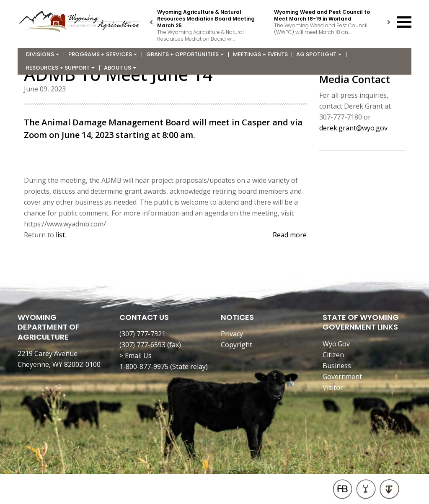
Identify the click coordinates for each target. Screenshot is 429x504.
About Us (120, 68)
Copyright (236, 345)
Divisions (43, 54)
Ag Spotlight (319, 54)
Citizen (333, 355)
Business (337, 366)
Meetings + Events (260, 54)
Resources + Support (60, 68)
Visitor (333, 387)
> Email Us (136, 356)
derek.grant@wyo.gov (353, 128)
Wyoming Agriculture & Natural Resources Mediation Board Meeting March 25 (206, 19)
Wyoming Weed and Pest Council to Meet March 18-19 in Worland (322, 15)
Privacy (232, 334)
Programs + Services (103, 54)
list (60, 235)
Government (342, 377)
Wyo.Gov (336, 344)
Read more (290, 235)
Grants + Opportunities (185, 54)
